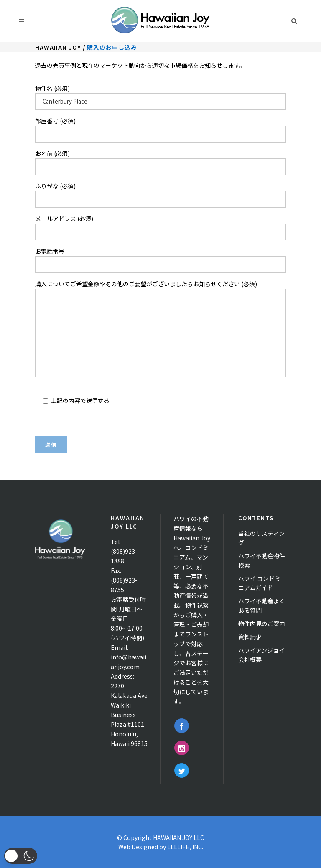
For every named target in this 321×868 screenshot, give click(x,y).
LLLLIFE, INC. (185, 847)
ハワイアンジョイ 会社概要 (261, 655)
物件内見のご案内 (262, 624)
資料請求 (250, 637)
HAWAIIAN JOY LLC (178, 837)
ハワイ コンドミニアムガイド (259, 583)
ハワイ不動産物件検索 (262, 560)
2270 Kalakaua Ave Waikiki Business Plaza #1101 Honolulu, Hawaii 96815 (129, 715)
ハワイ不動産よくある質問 (262, 606)
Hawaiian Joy (58, 47)
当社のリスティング (261, 538)
